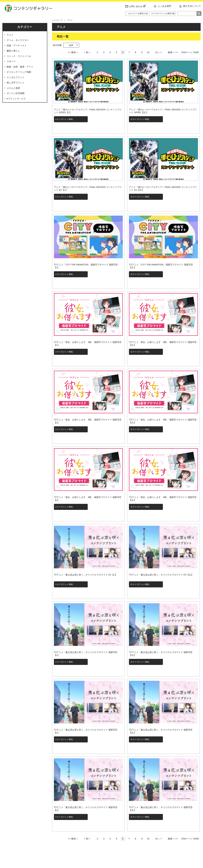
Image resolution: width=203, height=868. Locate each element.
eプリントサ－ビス (16, 99)
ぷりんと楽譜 (13, 88)
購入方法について (192, 6)
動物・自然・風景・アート (20, 67)
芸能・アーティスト (17, 46)
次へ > (158, 52)
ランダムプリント (16, 77)
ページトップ (57, 20)
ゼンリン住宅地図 (16, 93)
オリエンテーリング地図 (19, 72)
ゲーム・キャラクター (18, 40)
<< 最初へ (73, 52)
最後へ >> (173, 52)
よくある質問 (164, 6)
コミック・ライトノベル (19, 56)
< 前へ (87, 52)
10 (148, 52)
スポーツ (11, 61)
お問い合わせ (138, 6)
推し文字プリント (16, 83)
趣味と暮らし (13, 51)
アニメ (10, 35)
